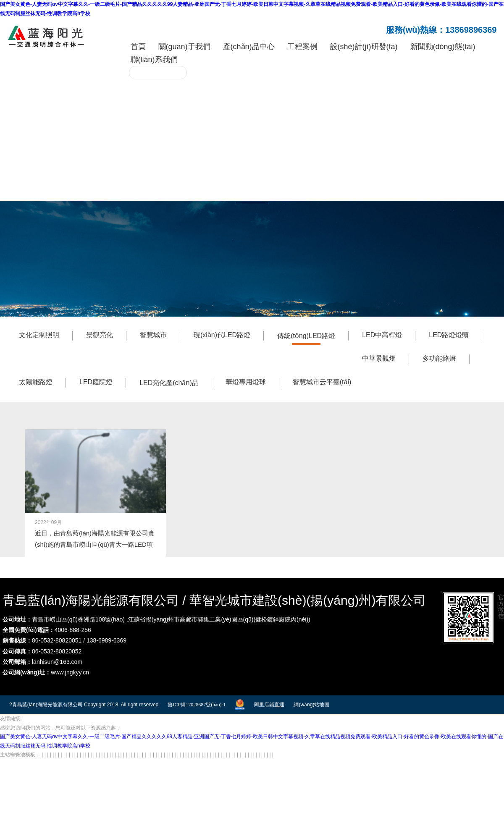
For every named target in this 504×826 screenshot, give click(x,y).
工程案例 (302, 47)
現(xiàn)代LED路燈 (222, 333)
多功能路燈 (439, 357)
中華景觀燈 (379, 357)
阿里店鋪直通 (269, 703)
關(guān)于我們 (184, 47)
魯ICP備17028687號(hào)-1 (197, 703)
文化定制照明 (39, 333)
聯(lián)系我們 (154, 60)
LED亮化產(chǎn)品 (169, 381)
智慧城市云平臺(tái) (322, 380)
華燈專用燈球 (246, 380)
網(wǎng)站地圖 (311, 703)
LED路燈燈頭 (449, 333)
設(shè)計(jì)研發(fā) (364, 47)
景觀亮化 (100, 333)
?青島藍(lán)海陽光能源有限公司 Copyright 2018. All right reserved (84, 703)
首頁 (138, 47)
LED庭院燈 (96, 380)
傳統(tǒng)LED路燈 (306, 334)
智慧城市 (153, 333)
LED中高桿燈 (382, 333)
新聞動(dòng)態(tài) (443, 47)
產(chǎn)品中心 (249, 47)
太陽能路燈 (36, 380)
